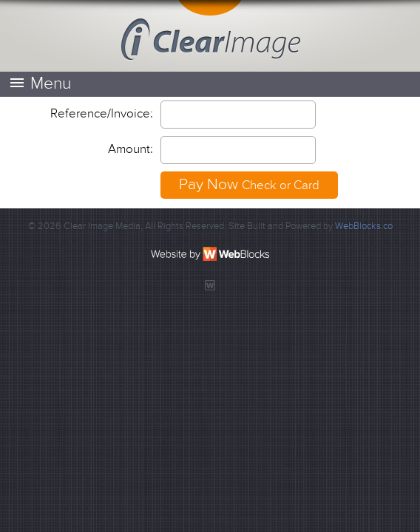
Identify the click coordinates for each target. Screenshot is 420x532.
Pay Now (249, 185)
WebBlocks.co (364, 226)
